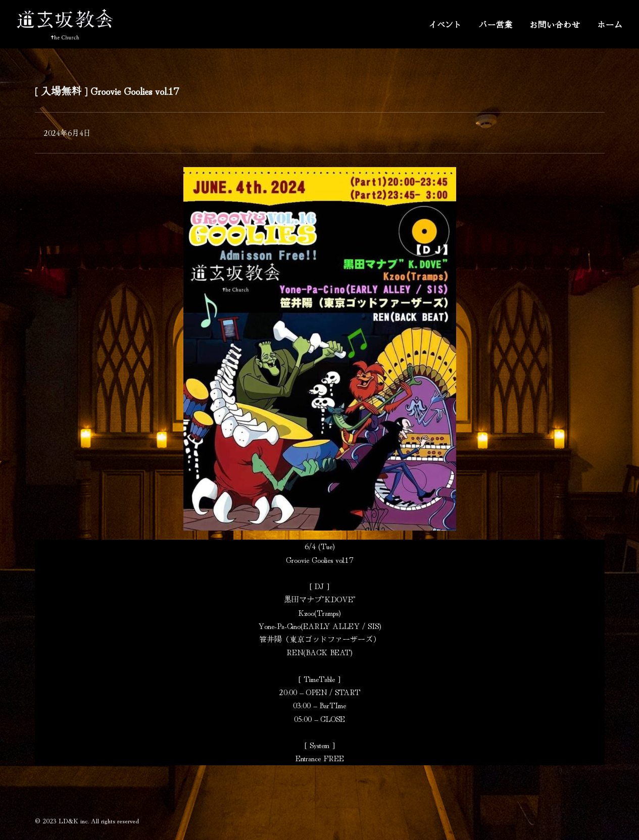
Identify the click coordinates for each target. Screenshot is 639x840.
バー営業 (496, 24)
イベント (445, 24)
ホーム (610, 24)
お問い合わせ (555, 24)
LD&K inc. (74, 821)
